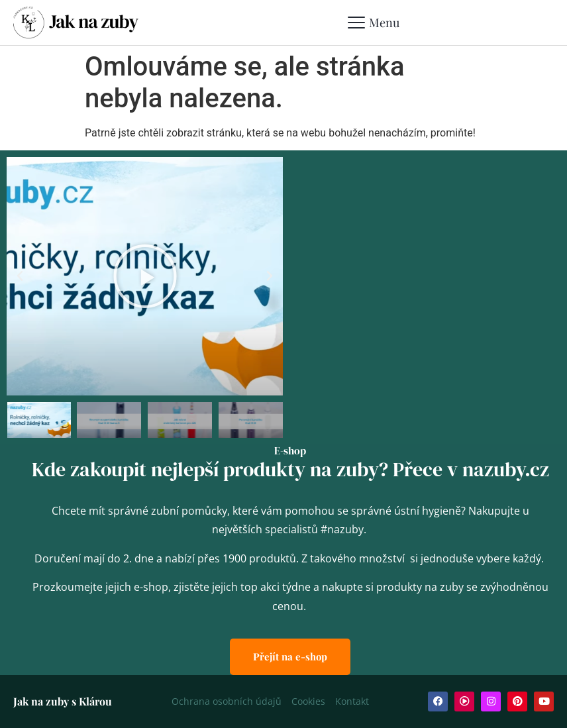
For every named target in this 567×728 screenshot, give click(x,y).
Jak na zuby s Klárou (63, 701)
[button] (20, 276)
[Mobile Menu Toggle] (374, 23)
